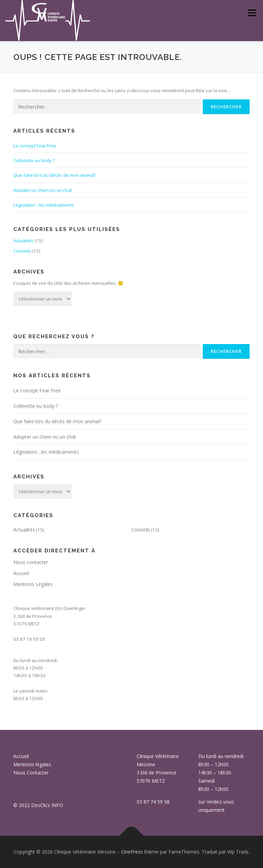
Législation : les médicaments (44, 205)
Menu (252, 13)
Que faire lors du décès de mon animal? (55, 175)
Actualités (23, 241)
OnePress (132, 852)
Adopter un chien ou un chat (43, 190)
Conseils (22, 251)
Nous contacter (31, 562)
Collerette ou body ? (34, 160)
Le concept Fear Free (35, 146)
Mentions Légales (33, 584)
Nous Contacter (31, 773)
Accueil (21, 573)
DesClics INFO (47, 805)
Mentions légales (32, 764)
